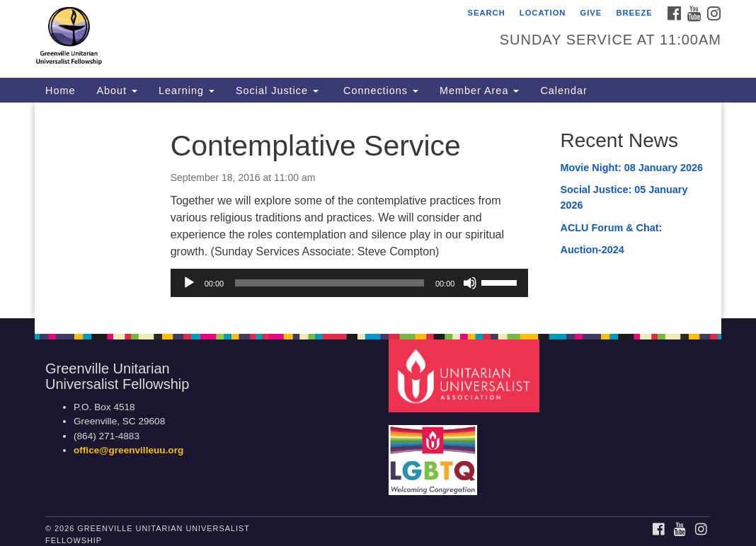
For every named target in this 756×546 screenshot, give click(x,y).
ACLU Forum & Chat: (612, 228)
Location (543, 13)
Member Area (479, 91)
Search (486, 13)
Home (60, 91)
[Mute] (470, 283)
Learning (187, 91)
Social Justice (277, 91)
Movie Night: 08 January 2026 (631, 168)
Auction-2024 (592, 250)
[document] (378, 210)
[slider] (330, 283)
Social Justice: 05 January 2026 (624, 197)
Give (591, 13)
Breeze (634, 13)
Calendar (563, 91)
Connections (379, 91)
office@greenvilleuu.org (128, 450)
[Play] (189, 283)
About (117, 91)
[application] (350, 283)
